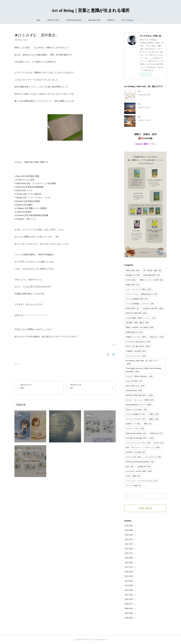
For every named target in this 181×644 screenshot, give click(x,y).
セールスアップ (153, 457)
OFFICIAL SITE (53, 20)
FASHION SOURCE (74, 20)
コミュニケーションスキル (138, 443)
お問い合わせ (145, 508)
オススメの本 (133, 457)
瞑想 (148, 424)
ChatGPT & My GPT (153, 308)
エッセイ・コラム (135, 429)
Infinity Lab (156, 433)
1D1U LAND (132, 270)
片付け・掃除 (133, 476)
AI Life (131, 280)
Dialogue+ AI (133, 275)
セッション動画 (133, 486)
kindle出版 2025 (152, 275)
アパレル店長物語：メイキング (140, 304)
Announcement (134, 391)
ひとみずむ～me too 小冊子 (139, 471)
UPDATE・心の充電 (135, 452)
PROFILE (111, 20)
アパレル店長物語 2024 (137, 299)
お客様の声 (144, 467)
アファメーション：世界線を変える (141, 294)
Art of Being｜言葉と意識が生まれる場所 (90, 10)
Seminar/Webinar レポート (138, 405)
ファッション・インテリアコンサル (141, 481)
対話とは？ (157, 337)
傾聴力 (154, 419)
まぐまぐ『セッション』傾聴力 (140, 400)
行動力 (154, 414)
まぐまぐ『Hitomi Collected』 (139, 376)
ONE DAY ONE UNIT (136, 313)
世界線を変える (134, 332)
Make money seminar (136, 433)
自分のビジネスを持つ (136, 410)
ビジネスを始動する (135, 414)
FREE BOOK (132, 308)
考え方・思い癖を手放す (138, 346)
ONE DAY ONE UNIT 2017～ (139, 395)
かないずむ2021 (134, 381)
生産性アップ (133, 424)
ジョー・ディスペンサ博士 (138, 289)
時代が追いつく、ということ (149, 117)
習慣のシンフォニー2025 (151, 280)
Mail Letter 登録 (94, 20)
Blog (38, 20)
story (130, 467)
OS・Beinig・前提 (152, 270)
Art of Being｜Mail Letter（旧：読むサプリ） (143, 362)
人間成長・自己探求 (136, 351)
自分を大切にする (135, 386)
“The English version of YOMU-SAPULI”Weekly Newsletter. (144, 370)
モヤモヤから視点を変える (138, 342)
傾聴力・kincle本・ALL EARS (140, 327)
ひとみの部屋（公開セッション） (140, 318)
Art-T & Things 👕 (128, 20)
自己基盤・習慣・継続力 (137, 323)
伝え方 (159, 443)
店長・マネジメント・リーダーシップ (143, 447)
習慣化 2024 (132, 285)
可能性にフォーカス (136, 337)
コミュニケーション (136, 356)
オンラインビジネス (135, 419)
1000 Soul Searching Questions (140, 462)
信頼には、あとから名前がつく (150, 91)
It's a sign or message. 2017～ (140, 438)
